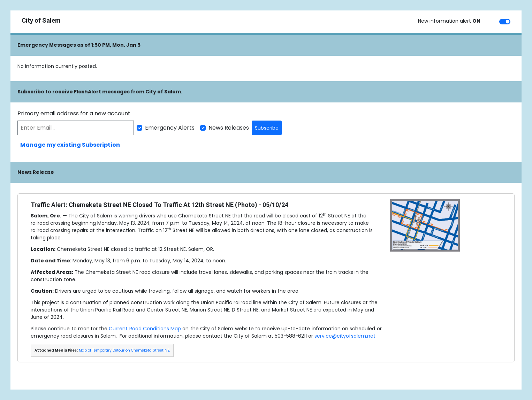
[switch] (505, 22)
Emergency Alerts (170, 128)
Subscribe (267, 128)
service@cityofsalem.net (345, 336)
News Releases (229, 128)
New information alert (449, 21)
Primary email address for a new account (74, 113)
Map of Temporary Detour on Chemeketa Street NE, (124, 350)
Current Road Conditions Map (145, 329)
